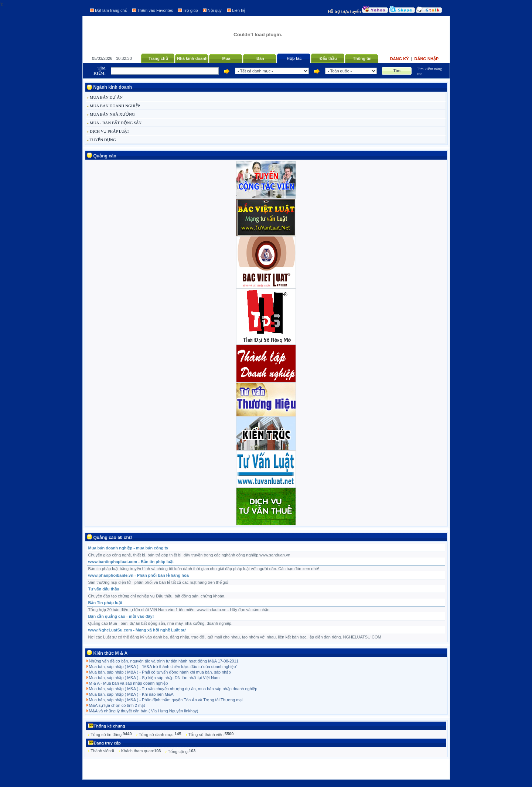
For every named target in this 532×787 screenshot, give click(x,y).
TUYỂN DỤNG (101, 140)
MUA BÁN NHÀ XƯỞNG (111, 114)
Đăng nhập (427, 59)
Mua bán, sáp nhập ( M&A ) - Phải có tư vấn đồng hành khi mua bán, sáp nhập (160, 672)
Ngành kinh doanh (113, 87)
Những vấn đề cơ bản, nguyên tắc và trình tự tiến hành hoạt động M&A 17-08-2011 (164, 661)
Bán (260, 58)
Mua (226, 58)
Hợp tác (294, 58)
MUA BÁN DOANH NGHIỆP (113, 106)
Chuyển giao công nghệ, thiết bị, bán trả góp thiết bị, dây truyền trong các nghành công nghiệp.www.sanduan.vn (189, 555)
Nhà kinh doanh (192, 58)
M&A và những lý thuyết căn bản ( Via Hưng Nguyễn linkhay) (144, 711)
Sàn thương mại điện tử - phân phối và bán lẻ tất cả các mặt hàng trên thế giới (159, 582)
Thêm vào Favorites (155, 10)
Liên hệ (239, 10)
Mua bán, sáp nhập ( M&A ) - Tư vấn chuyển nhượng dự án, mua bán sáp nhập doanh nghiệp (173, 689)
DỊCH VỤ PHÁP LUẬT (108, 131)
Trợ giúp (190, 10)
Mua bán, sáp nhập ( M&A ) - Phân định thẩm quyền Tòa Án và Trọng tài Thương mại (166, 700)
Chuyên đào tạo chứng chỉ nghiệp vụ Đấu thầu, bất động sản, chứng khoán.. (158, 596)
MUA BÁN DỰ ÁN (105, 97)
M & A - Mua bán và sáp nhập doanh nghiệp (129, 683)
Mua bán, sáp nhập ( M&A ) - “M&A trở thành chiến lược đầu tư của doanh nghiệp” (163, 667)
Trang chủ (158, 58)
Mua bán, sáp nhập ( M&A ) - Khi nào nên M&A (131, 694)
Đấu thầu (328, 58)
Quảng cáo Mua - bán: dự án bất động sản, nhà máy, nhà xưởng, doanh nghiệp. (161, 623)
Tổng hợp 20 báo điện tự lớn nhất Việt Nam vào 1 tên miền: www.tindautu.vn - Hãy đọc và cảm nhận (179, 610)
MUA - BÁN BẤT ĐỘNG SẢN (114, 123)
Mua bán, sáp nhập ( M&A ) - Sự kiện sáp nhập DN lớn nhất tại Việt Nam (154, 678)
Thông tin (362, 58)
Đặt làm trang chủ (111, 10)
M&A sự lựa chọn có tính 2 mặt (117, 705)
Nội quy (215, 10)
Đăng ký (400, 59)
